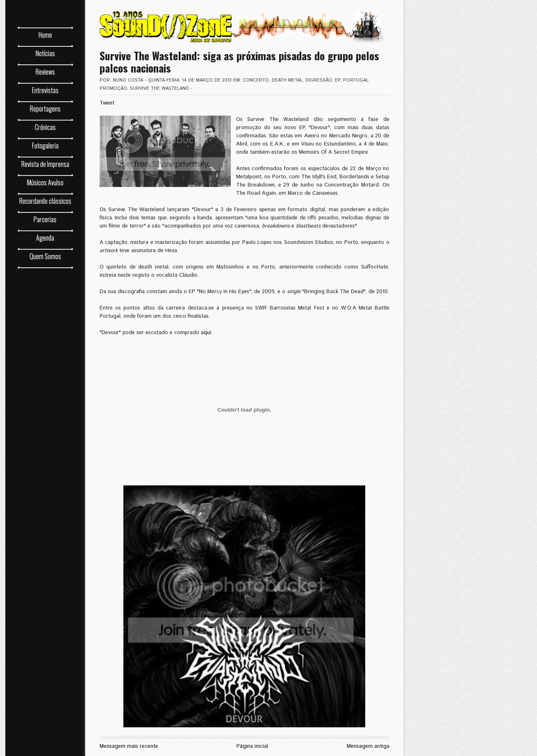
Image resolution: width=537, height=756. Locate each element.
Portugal (356, 80)
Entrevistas (45, 90)
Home (45, 35)
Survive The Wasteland (159, 89)
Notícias (45, 53)
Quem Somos (45, 256)
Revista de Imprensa (45, 164)
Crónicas (45, 127)
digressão (319, 80)
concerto (256, 80)
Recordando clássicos (45, 201)
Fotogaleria (45, 146)
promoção (113, 89)
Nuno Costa (128, 80)
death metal (287, 80)
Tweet (107, 103)
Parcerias (45, 219)
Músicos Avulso (45, 182)
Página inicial (252, 746)
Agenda (45, 238)
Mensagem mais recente (129, 746)
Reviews (45, 72)
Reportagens (45, 109)
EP (338, 80)
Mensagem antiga (368, 746)
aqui (206, 333)
